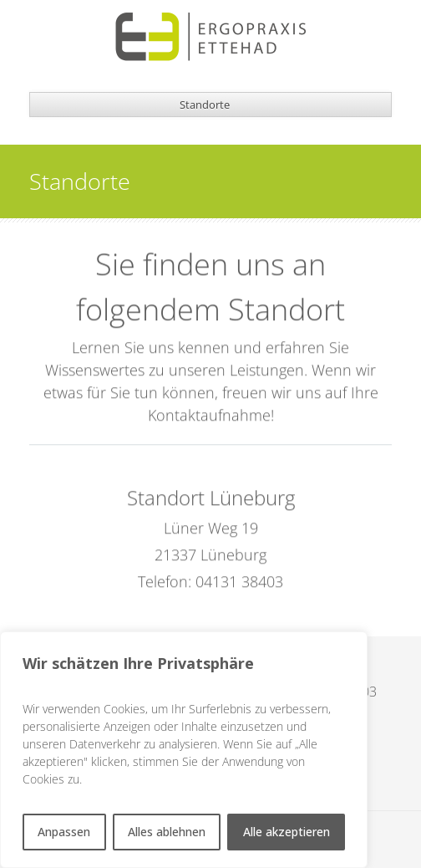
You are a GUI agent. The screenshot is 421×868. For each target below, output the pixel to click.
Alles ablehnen (167, 832)
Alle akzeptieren (287, 832)
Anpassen (64, 832)
